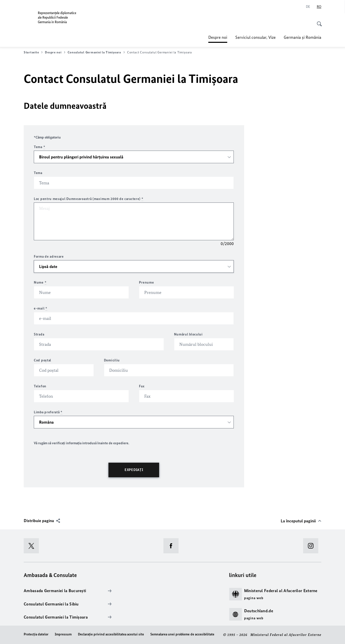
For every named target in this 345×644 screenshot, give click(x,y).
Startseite (33, 52)
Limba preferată (48, 412)
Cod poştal (42, 360)
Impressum (63, 634)
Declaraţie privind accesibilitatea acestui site (111, 634)
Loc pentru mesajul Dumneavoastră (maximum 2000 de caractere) (89, 199)
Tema (39, 147)
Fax (142, 386)
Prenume (146, 282)
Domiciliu (112, 360)
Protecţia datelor (36, 634)
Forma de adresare (49, 257)
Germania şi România (303, 37)
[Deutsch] (308, 7)
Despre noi (218, 37)
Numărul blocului (188, 334)
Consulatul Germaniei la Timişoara (96, 52)
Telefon (40, 386)
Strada (39, 334)
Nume (40, 282)
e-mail (41, 308)
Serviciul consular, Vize (255, 37)
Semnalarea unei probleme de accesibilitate (182, 634)
